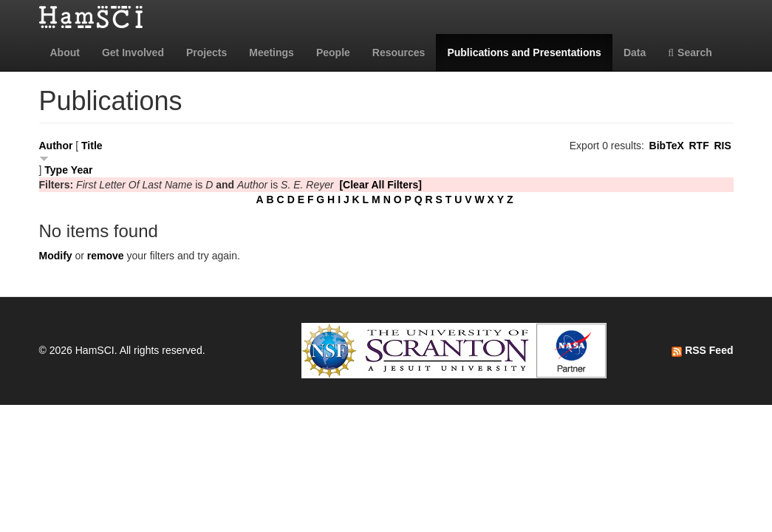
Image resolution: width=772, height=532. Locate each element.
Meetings (271, 52)
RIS (722, 146)
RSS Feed (702, 350)
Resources (399, 52)
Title (92, 146)
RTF (698, 146)
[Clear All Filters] (380, 185)
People (333, 52)
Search (690, 52)
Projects (206, 52)
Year (82, 170)
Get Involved (133, 52)
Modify (56, 256)
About (65, 52)
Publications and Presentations (524, 52)
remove (106, 256)
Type (56, 170)
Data (635, 52)
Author (56, 146)
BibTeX (667, 146)
